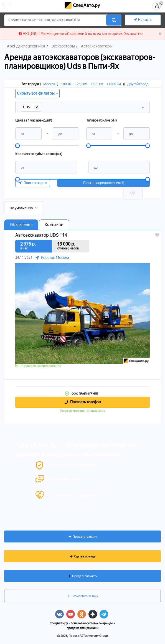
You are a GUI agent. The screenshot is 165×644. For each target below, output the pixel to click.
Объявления (21, 225)
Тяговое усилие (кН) (101, 121)
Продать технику (85, 537)
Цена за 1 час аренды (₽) (34, 121)
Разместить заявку (85, 596)
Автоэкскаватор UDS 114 (41, 235)
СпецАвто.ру (86, 5)
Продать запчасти (85, 576)
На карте (145, 20)
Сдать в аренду (85, 556)
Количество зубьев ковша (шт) (39, 154)
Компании (54, 225)
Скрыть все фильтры (37, 93)
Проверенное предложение (41, 366)
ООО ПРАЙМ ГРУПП (85, 394)
